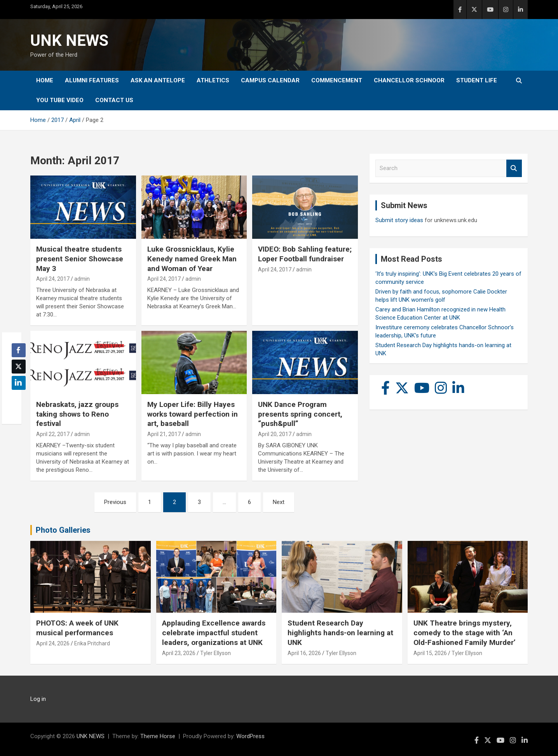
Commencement (337, 80)
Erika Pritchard (92, 643)
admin (82, 279)
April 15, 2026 (430, 653)
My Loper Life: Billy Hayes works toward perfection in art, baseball (193, 414)
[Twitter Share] (19, 367)
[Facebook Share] (19, 350)
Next (279, 502)
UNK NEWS (69, 41)
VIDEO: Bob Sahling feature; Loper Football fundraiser (305, 254)
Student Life (477, 80)
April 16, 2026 (304, 653)
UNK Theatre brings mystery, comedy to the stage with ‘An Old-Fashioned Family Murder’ (465, 633)
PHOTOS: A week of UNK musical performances (77, 628)
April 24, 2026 (53, 643)
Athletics (213, 80)
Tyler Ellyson (215, 653)
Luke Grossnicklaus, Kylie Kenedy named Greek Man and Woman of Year (192, 259)
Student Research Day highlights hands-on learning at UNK (340, 633)
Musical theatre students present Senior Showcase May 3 (80, 259)
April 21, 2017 (164, 434)
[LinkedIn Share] (19, 383)
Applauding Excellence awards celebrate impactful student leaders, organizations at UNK (214, 633)
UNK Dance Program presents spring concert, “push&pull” (300, 414)
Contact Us (114, 100)
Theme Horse (158, 736)
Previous (115, 502)
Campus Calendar (270, 80)
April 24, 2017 (53, 279)
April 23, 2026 (179, 653)
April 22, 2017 (53, 434)
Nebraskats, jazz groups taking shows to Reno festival (77, 414)
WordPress (250, 736)
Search (514, 168)
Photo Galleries (63, 530)
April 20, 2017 (275, 434)
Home (45, 80)
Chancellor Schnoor (409, 80)
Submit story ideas (399, 220)
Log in (38, 699)
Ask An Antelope (158, 80)
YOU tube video (60, 100)
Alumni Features (92, 80)
